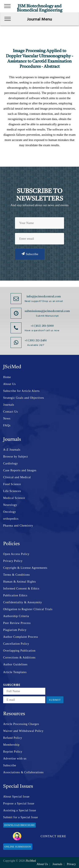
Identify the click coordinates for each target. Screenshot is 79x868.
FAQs (7, 425)
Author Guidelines (15, 664)
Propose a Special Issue (19, 803)
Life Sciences (12, 491)
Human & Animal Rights (19, 582)
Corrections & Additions (19, 658)
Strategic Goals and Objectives (24, 398)
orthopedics (11, 519)
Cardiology (11, 463)
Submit (55, 700)
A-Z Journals (12, 450)
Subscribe (30, 254)
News (7, 419)
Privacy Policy (13, 561)
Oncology (10, 512)
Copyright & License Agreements (25, 568)
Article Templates (15, 672)
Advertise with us (15, 759)
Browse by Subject (16, 457)
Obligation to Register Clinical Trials (28, 609)
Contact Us (11, 412)
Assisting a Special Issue (20, 810)
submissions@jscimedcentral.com (47, 311)
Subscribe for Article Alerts (21, 391)
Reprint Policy (13, 752)
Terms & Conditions (17, 575)
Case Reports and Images (20, 470)
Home (7, 377)
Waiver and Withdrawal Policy (23, 731)
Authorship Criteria (16, 616)
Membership (11, 745)
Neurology (10, 505)
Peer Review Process (17, 623)
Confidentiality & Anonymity (23, 602)
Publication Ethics (15, 595)
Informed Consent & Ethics (21, 589)
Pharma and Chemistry (18, 526)
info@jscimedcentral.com (44, 297)
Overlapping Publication (19, 651)
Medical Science (14, 498)
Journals (9, 405)
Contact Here (39, 836)
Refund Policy (13, 738)
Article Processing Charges (21, 724)
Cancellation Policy (16, 644)
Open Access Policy (16, 554)
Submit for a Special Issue (21, 817)
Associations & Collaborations (23, 772)
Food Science (12, 484)
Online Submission (18, 847)
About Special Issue (16, 797)
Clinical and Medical (17, 477)
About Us (9, 384)
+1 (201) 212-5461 (36, 340)
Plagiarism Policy (15, 630)
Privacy (71, 864)
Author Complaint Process (21, 637)
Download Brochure (19, 825)
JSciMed (31, 861)
